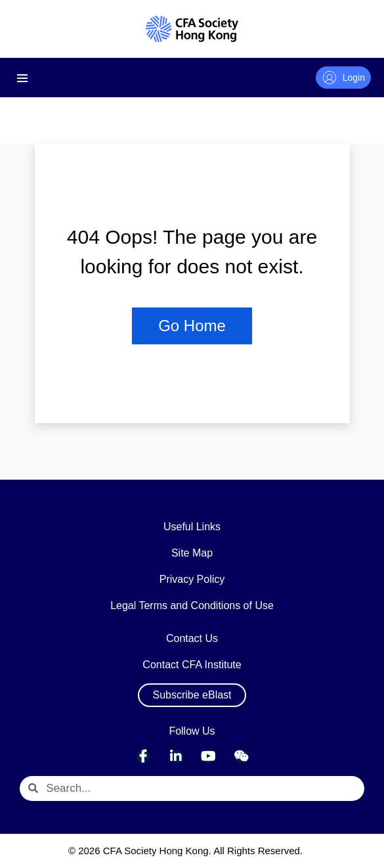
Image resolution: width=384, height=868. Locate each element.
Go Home (192, 326)
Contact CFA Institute (192, 665)
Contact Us (192, 638)
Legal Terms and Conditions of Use (192, 605)
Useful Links (192, 527)
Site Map (192, 553)
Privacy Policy (192, 579)
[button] (192, 695)
